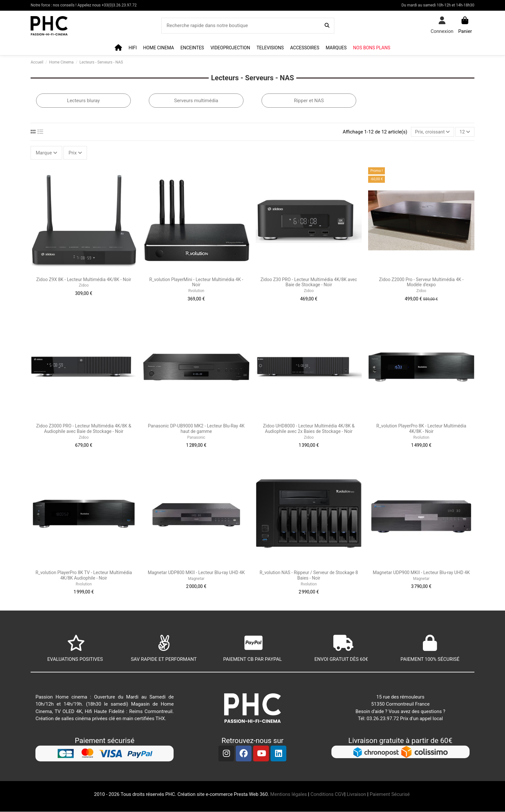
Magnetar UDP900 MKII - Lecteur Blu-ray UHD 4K (421, 573)
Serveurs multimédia (196, 101)
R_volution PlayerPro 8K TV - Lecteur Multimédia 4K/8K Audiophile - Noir (84, 576)
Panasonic (196, 438)
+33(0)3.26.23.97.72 (119, 5)
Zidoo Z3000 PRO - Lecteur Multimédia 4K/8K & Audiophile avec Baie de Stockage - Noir (84, 429)
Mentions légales (289, 795)
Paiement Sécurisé (390, 795)
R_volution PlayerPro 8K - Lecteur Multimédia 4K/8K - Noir (421, 429)
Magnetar (196, 579)
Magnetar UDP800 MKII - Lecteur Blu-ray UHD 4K (196, 573)
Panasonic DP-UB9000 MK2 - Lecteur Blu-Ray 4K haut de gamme (196, 429)
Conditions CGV (327, 795)
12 (465, 132)
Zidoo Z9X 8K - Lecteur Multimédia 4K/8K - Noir (84, 280)
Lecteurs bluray (83, 101)
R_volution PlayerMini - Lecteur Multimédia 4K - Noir (196, 283)
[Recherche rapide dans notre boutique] (327, 26)
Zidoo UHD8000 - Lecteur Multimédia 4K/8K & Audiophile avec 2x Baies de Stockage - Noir (309, 429)
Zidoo (84, 286)
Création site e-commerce (205, 795)
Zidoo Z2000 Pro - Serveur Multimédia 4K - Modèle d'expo (421, 283)
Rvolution (196, 291)
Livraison (356, 795)
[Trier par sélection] (432, 132)
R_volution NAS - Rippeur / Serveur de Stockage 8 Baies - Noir (309, 576)
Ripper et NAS (309, 101)
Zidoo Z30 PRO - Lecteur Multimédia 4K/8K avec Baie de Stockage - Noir (309, 283)
